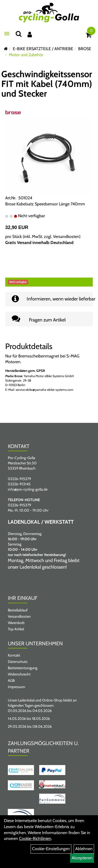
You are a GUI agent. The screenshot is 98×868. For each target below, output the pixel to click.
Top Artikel (16, 629)
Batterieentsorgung (23, 668)
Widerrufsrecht (19, 674)
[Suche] (19, 34)
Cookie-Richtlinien (35, 838)
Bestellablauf (18, 610)
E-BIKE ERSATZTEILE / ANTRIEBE (43, 49)
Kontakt (14, 655)
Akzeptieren (82, 858)
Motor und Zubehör (26, 55)
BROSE (85, 49)
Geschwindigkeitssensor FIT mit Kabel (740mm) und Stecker (47, 84)
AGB (11, 680)
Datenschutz (18, 662)
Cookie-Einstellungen (51, 849)
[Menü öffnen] (7, 34)
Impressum (16, 687)
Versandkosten (66, 237)
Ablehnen (84, 849)
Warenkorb (16, 623)
